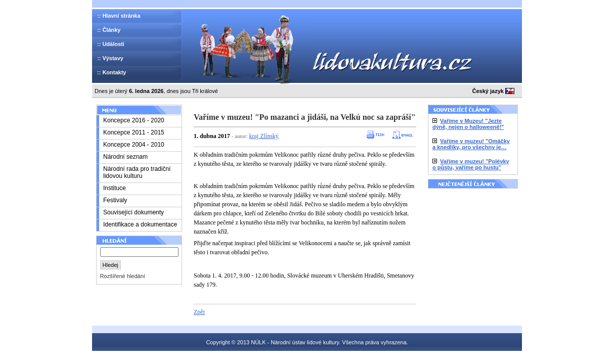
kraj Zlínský (264, 136)
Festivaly (115, 200)
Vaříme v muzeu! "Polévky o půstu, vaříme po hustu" (471, 164)
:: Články (109, 30)
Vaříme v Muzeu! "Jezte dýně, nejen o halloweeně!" (468, 124)
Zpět (199, 312)
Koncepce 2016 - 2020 (134, 120)
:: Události (111, 44)
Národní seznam (125, 157)
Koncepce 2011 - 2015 (134, 132)
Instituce (115, 188)
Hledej (111, 265)
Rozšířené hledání (123, 276)
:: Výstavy (110, 58)
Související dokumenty (134, 212)
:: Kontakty (112, 72)
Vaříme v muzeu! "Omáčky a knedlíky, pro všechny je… (471, 144)
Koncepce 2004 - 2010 (134, 145)
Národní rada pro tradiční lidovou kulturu (137, 172)
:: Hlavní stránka (119, 16)
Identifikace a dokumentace (140, 224)
